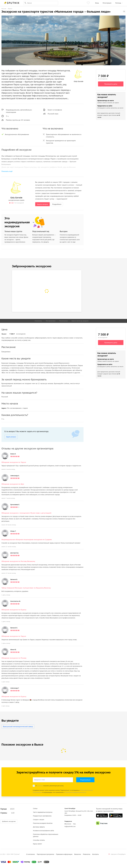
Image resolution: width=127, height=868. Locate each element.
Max (74, 824)
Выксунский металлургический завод (18, 726)
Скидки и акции (39, 820)
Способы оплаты (39, 840)
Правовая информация (64, 854)
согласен (40, 786)
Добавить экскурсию (9, 821)
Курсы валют (37, 844)
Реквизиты (87, 854)
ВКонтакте (68, 824)
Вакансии (78, 854)
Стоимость (38, 321)
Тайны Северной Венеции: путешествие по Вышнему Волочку (26, 588)
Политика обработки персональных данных (46, 835)
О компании (31, 854)
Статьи (35, 809)
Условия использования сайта (43, 831)
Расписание (64, 321)
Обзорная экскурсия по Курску (14, 610)
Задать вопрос (42, 204)
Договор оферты (39, 827)
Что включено (51, 321)
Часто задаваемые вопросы (43, 812)
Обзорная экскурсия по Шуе (13, 484)
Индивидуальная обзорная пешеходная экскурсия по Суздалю (27, 539)
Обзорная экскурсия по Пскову (14, 658)
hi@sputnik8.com (70, 826)
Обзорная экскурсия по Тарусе (14, 462)
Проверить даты (111, 84)
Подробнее (57, 204)
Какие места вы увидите (80, 321)
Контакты (95, 854)
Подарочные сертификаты (42, 816)
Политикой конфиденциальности (76, 792)
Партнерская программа (45, 854)
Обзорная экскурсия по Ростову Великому (18, 561)
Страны (7, 813)
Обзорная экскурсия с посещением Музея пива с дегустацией (26, 513)
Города (7, 809)
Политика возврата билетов (43, 823)
